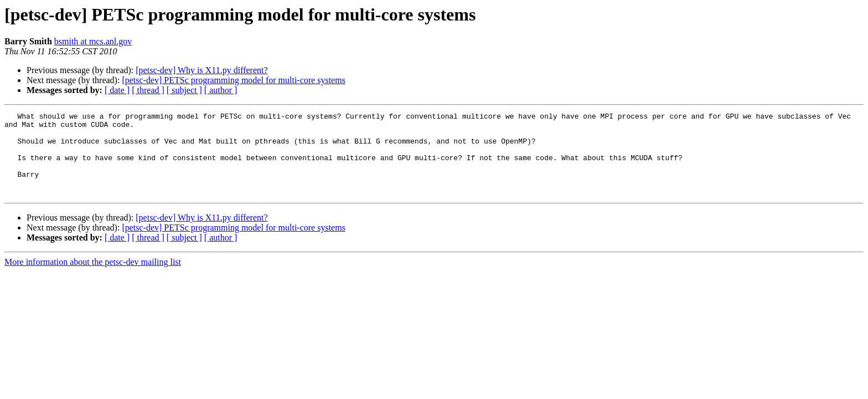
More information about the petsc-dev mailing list (93, 278)
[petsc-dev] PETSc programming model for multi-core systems (233, 80)
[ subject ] (184, 90)
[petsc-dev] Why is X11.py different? (201, 70)
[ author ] (221, 90)
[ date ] (117, 90)
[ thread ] (148, 90)
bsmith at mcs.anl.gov (93, 41)
